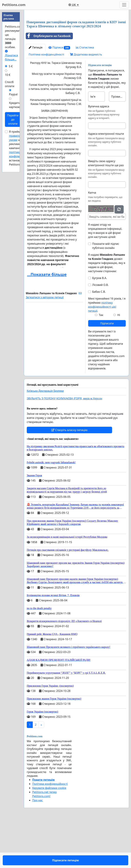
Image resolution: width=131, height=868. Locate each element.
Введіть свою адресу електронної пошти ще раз (106, 211)
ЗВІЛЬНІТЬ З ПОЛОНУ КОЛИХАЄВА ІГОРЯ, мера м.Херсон (64, 446)
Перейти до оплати (13, 119)
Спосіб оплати (10, 84)
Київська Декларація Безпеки (45, 439)
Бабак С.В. (99, 340)
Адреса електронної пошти (106, 182)
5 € (11, 66)
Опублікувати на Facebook (48, 84)
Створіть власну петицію (69, 478)
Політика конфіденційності (46, 102)
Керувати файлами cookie (49, 836)
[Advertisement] (76, 39)
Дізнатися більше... (12, 56)
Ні (119, 363)
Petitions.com (14, 5)
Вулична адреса (99, 154)
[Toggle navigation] (124, 5)
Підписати (107, 371)
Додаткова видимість (86, 102)
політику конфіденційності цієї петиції (102, 355)
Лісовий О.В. (100, 333)
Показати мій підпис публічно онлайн (106, 294)
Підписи (59, 95)
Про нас (38, 848)
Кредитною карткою (17, 105)
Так (101, 363)
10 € (8, 75)
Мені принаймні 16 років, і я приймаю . (107, 353)
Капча (92, 240)
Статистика (85, 95)
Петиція (36, 95)
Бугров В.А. (100, 326)
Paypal (13, 94)
